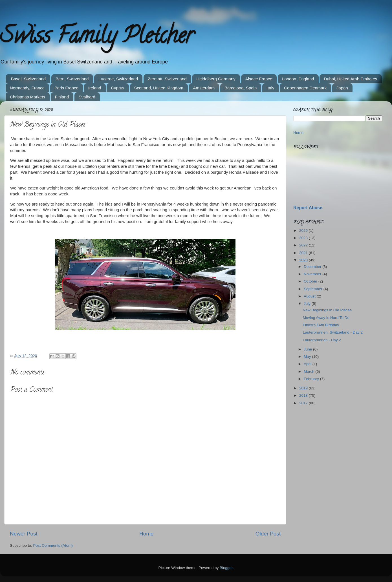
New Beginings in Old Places (327, 310)
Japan (342, 88)
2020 (304, 260)
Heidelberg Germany (216, 79)
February (312, 379)
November (313, 274)
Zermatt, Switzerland (167, 79)
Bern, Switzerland (72, 79)
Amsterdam (204, 88)
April (308, 364)
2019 (304, 388)
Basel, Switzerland (28, 79)
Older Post (268, 534)
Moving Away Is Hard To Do (326, 318)
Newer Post (24, 534)
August (310, 296)
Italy (270, 88)
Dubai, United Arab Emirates (350, 79)
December (313, 267)
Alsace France (259, 79)
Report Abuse (308, 208)
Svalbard (87, 97)
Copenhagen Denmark (305, 88)
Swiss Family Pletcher (97, 38)
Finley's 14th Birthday (321, 325)
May (308, 357)
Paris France (66, 88)
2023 (304, 238)
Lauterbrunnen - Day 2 (322, 340)
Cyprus (118, 88)
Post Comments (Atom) (53, 545)
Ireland (95, 88)
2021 (304, 253)
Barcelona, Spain (241, 88)
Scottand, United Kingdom (159, 88)
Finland (62, 97)
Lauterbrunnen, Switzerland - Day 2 (333, 332)
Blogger (226, 568)
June (308, 349)
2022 (304, 245)
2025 (304, 231)
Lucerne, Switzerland (118, 79)
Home (146, 534)
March (310, 372)
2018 (304, 395)
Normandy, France (27, 88)
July (308, 304)
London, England (298, 79)
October (311, 281)
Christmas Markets (27, 97)
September (314, 289)
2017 (304, 403)
